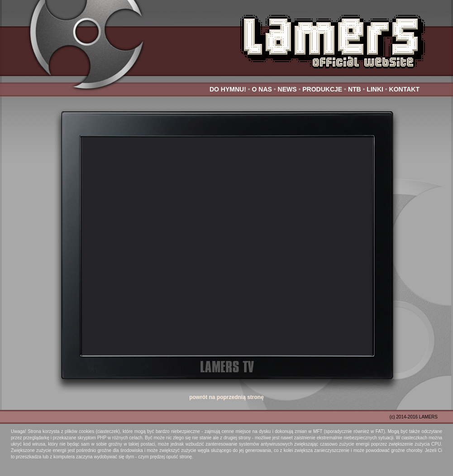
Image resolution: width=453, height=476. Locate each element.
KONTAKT (404, 89)
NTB (355, 89)
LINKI (375, 89)
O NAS (262, 89)
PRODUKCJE (322, 89)
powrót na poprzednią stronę (226, 397)
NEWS (287, 89)
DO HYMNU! (228, 89)
